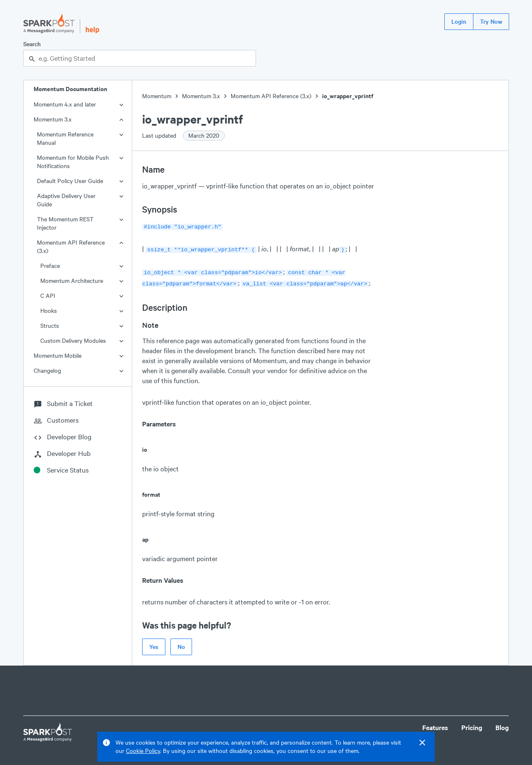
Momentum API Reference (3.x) (71, 246)
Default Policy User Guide (70, 181)
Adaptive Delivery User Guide (66, 200)
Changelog (47, 370)
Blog (502, 724)
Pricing (472, 724)
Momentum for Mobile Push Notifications (73, 162)
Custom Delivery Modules (73, 340)
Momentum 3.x (53, 119)
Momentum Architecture (72, 281)
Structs (50, 326)
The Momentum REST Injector (65, 223)
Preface (50, 266)
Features (435, 724)
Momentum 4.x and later (65, 104)
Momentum (157, 96)
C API (48, 296)
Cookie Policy (143, 751)
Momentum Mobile (58, 355)
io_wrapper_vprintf (348, 96)
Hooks (49, 311)
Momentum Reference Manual (65, 138)
